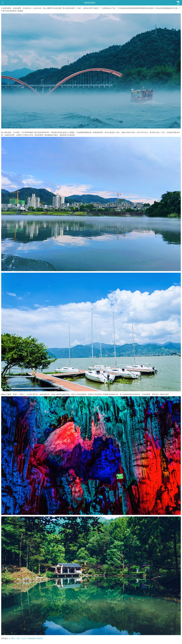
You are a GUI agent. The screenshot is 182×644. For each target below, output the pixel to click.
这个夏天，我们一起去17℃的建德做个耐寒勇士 (26, 638)
